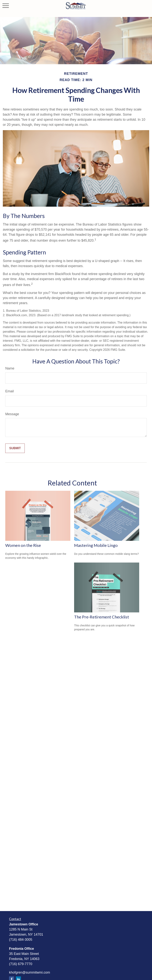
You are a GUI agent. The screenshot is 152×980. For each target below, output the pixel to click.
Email (10, 391)
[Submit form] (15, 448)
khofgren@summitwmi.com (30, 972)
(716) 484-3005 (21, 940)
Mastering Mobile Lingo (96, 545)
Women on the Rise (23, 545)
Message (12, 414)
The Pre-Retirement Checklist (102, 617)
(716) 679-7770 (21, 964)
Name (10, 368)
